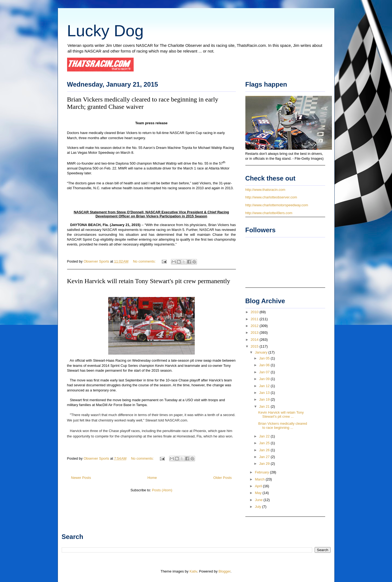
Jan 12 (265, 386)
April (259, 486)
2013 (255, 333)
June (259, 500)
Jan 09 (265, 379)
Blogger (225, 571)
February (262, 472)
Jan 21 (265, 406)
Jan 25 (265, 443)
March (260, 479)
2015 (255, 346)
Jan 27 (265, 457)
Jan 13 (265, 393)
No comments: (145, 261)
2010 (255, 312)
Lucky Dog (105, 31)
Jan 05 (265, 358)
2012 (255, 326)
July (258, 507)
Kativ (193, 571)
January (262, 352)
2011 (255, 319)
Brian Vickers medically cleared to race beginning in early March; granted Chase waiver (143, 103)
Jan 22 (265, 436)
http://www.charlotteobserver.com (271, 197)
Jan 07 (265, 372)
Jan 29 (265, 464)
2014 (255, 340)
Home (152, 478)
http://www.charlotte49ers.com (269, 213)
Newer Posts (81, 478)
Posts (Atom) (162, 490)
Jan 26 (265, 450)
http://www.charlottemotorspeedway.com (277, 205)
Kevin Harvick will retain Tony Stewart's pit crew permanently (149, 281)
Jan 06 (265, 365)
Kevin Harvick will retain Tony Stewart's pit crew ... (281, 415)
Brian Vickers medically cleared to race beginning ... (283, 426)
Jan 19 (265, 399)
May (259, 493)
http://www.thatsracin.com (265, 190)
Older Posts (223, 478)
